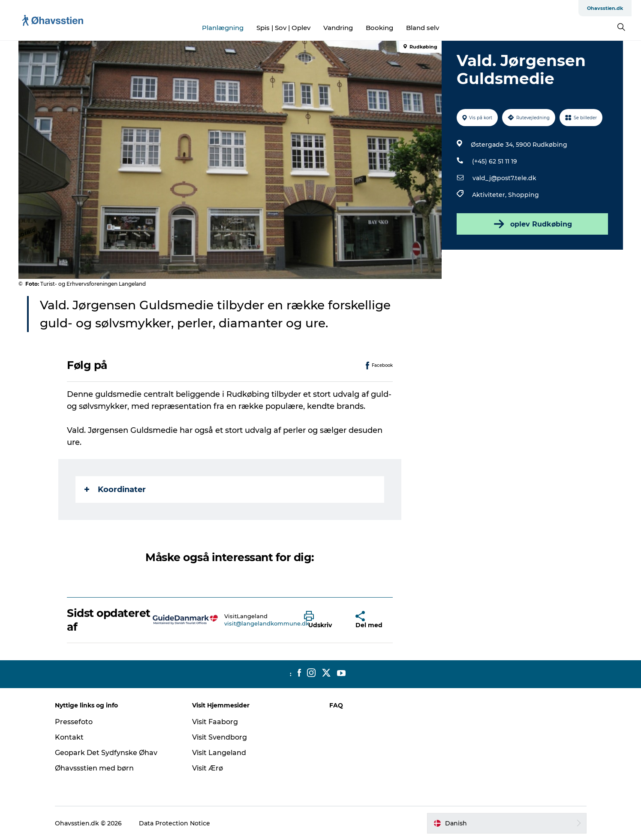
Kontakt (69, 737)
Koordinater (115, 489)
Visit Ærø (208, 768)
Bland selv (423, 28)
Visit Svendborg (220, 737)
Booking (379, 28)
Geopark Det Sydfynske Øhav (106, 753)
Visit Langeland (219, 753)
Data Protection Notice (175, 823)
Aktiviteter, (490, 195)
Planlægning (223, 28)
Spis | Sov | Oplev (283, 28)
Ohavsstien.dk (605, 8)
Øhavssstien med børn (94, 768)
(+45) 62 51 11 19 (495, 161)
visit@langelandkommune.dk (267, 623)
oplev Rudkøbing (532, 224)
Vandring (338, 28)
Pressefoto (74, 722)
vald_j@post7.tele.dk (504, 178)
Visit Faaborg (215, 722)
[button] (323, 620)
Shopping (524, 195)
